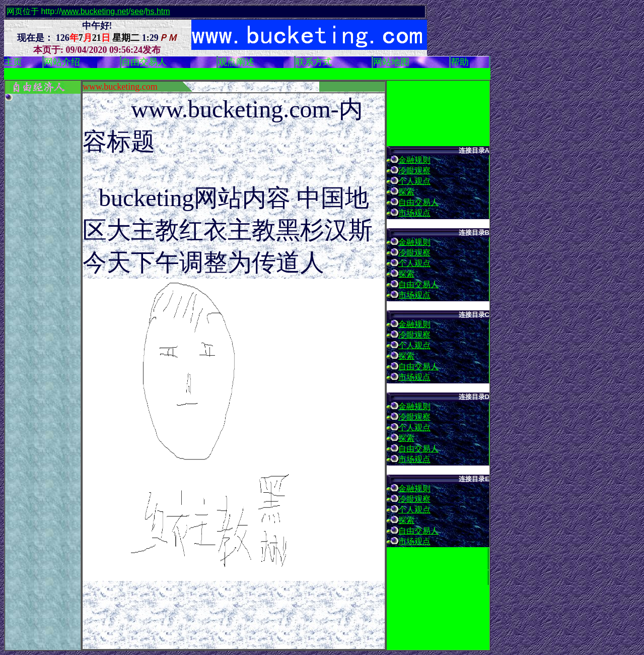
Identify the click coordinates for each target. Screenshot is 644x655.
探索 (406, 192)
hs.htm (158, 11)
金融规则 (414, 160)
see (137, 11)
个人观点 (414, 181)
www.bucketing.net (94, 11)
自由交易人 (418, 202)
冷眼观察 (414, 171)
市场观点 (414, 213)
